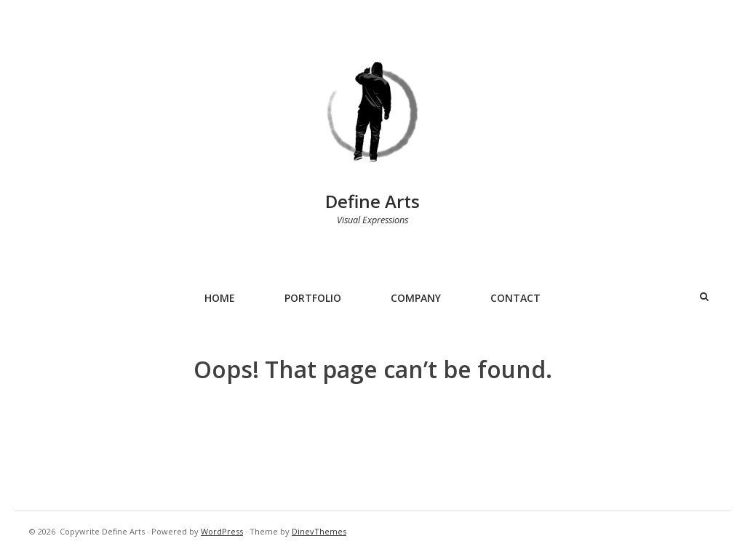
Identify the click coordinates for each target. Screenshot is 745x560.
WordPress (222, 531)
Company (416, 298)
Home (220, 298)
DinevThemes (319, 531)
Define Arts (372, 201)
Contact (515, 298)
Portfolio (313, 298)
